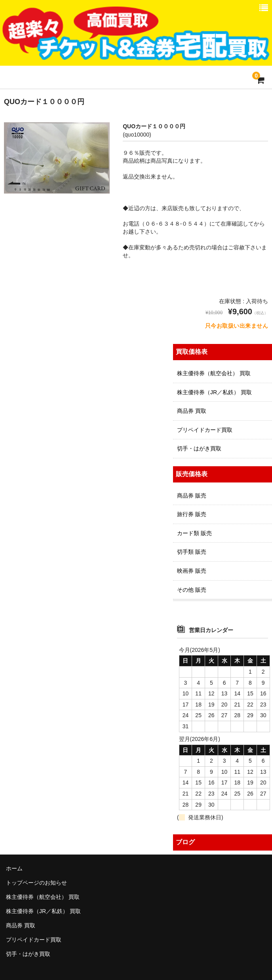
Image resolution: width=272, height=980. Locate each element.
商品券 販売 (192, 496)
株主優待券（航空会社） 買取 (214, 373)
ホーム (14, 868)
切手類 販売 (192, 552)
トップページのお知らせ (36, 883)
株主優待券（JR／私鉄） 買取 (214, 392)
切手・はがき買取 (199, 448)
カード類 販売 (194, 533)
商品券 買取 (192, 411)
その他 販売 (192, 590)
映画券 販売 (192, 571)
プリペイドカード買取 (205, 430)
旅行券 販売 (192, 514)
